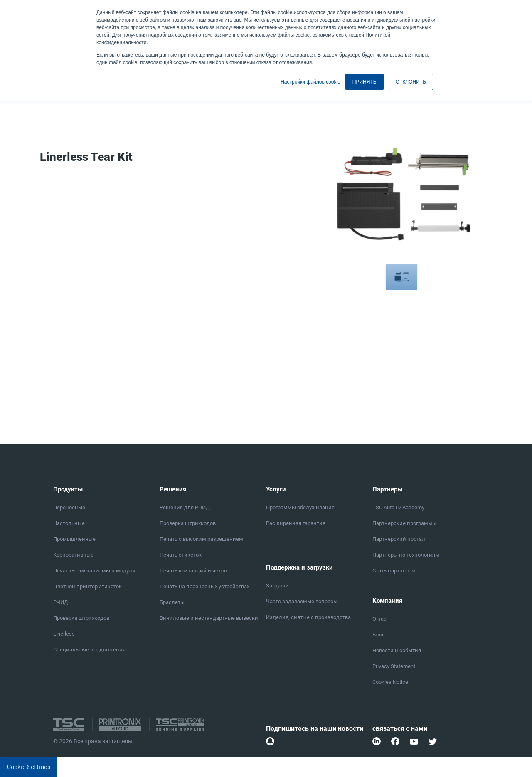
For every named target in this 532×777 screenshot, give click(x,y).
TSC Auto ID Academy (398, 507)
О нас (379, 619)
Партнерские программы (404, 523)
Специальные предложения (89, 650)
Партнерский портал (399, 539)
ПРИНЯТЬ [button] (365, 82)
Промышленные (74, 539)
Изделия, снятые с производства (308, 617)
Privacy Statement (394, 666)
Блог (378, 635)
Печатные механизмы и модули (94, 571)
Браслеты (172, 602)
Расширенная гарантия (296, 523)
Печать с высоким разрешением (201, 539)
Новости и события (397, 650)
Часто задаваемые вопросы (302, 601)
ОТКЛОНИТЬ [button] (411, 82)
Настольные (69, 523)
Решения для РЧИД (185, 507)
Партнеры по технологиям (406, 555)
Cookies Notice (390, 682)
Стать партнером (394, 571)
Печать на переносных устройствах (204, 586)
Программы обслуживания (300, 507)
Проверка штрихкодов (81, 618)
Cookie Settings (29, 767)
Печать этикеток (181, 555)
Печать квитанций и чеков (193, 571)
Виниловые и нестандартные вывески (209, 618)
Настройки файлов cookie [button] (310, 82)
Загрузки (277, 586)
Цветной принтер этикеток (87, 586)
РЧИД (61, 602)
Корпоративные (73, 555)
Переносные (69, 507)
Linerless (64, 634)
